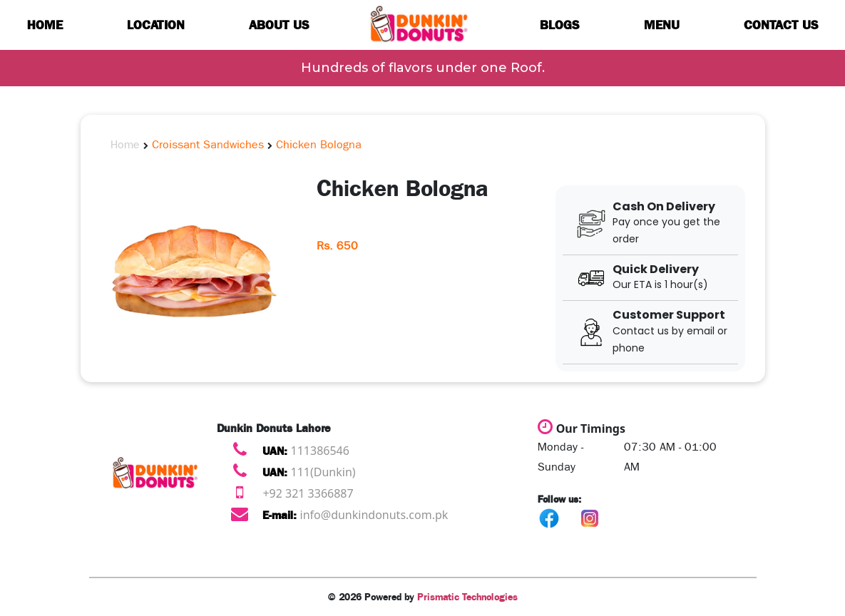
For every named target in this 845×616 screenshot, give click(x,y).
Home (45, 25)
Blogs (560, 25)
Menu (662, 25)
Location (156, 25)
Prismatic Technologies (467, 597)
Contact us (781, 25)
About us (279, 25)
